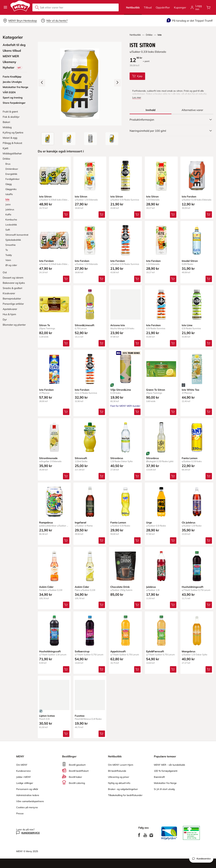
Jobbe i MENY (24, 777)
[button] (5, 7)
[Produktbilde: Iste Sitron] (48, 139)
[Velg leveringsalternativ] (20, 21)
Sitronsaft (81, 458)
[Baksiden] (90, 139)
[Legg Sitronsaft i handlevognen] (102, 476)
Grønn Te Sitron (156, 390)
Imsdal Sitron (190, 261)
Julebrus (151, 587)
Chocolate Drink (120, 587)
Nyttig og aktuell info (119, 783)
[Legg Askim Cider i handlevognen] (66, 605)
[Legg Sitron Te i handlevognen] (66, 343)
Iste (160, 35)
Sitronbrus (117, 458)
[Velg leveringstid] (54, 21)
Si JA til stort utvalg (164, 789)
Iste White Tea (190, 390)
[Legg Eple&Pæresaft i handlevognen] (173, 669)
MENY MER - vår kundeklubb (169, 765)
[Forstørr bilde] (80, 84)
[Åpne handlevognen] (209, 7)
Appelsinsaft (118, 651)
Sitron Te (45, 325)
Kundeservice (23, 771)
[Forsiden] (69, 139)
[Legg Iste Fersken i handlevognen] (209, 215)
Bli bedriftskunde (117, 771)
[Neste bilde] (117, 83)
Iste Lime (187, 325)
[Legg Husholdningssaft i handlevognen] (209, 605)
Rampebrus (46, 523)
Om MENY (22, 765)
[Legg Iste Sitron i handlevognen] (137, 76)
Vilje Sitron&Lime (121, 390)
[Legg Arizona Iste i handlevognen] (138, 343)
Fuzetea (80, 716)
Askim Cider (46, 587)
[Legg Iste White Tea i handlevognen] (209, 412)
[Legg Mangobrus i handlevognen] (209, 669)
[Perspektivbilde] (112, 139)
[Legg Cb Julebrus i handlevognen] (209, 540)
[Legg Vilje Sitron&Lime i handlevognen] (138, 412)
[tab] (151, 110)
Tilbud (148, 7)
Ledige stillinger (25, 783)
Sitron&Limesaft (85, 325)
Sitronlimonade (48, 458)
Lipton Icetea (47, 716)
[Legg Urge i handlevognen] (173, 540)
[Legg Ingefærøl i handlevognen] (102, 540)
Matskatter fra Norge (165, 783)
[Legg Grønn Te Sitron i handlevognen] (173, 412)
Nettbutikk (133, 7)
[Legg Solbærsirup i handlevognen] (102, 669)
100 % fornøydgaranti (166, 771)
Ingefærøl (80, 523)
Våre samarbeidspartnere (30, 801)
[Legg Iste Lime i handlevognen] (209, 343)
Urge (149, 523)
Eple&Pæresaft (155, 651)
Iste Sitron (45, 197)
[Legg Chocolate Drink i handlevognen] (138, 605)
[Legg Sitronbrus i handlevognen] (138, 476)
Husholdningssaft (193, 587)
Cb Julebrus (189, 523)
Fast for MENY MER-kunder (125, 406)
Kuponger (180, 7)
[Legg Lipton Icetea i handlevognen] (66, 734)
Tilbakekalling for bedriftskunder (125, 795)
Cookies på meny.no (27, 807)
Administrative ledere (28, 795)
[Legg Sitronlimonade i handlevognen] (66, 476)
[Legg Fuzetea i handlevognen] (102, 734)
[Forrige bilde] (42, 83)
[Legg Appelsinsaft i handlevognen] (138, 669)
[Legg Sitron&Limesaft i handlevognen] (102, 343)
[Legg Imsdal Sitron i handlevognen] (209, 279)
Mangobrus (189, 651)
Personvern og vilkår (27, 789)
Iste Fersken (189, 197)
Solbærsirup (82, 651)
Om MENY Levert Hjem (121, 765)
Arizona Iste (118, 325)
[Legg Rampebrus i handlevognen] (66, 540)
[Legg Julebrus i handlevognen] (173, 605)
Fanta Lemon (190, 458)
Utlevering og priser (119, 777)
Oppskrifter (163, 7)
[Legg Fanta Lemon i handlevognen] (209, 476)
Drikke (149, 35)
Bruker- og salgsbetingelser (123, 789)
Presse (20, 813)
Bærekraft (159, 777)
